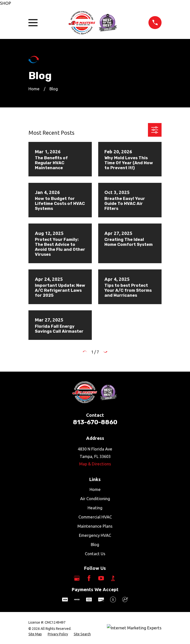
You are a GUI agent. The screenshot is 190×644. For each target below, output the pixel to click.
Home (95, 489)
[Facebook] (89, 578)
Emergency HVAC (95, 535)
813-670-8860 (95, 422)
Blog (95, 544)
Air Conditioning (95, 499)
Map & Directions (95, 464)
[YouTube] (101, 578)
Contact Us (95, 554)
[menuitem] (35, 634)
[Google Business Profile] (77, 578)
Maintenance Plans (95, 526)
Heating (95, 508)
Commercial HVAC (95, 517)
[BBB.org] (113, 578)
